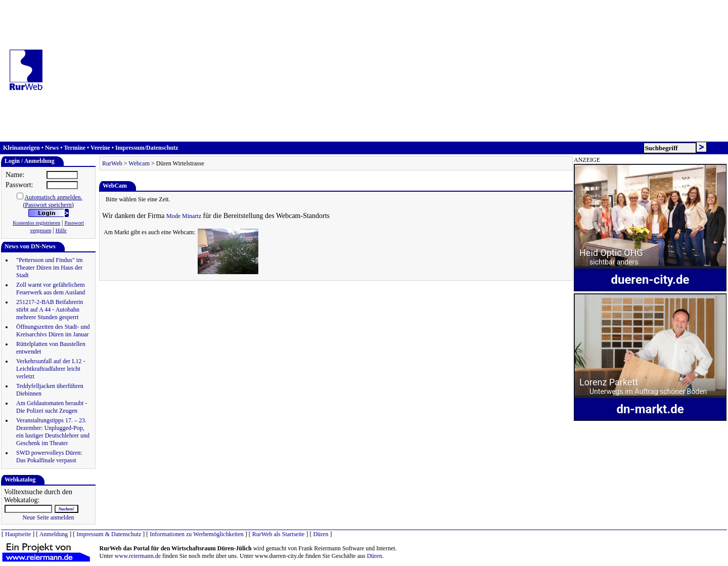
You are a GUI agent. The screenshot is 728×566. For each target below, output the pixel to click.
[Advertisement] (389, 71)
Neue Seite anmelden (49, 517)
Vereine (100, 148)
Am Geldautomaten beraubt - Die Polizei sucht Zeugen (52, 407)
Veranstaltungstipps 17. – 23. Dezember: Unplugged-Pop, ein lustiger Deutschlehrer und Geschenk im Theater (53, 432)
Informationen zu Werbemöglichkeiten (196, 534)
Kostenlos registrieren (36, 223)
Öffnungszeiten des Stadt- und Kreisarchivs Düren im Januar (53, 331)
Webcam (139, 163)
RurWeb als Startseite (279, 534)
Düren (321, 534)
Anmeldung (54, 534)
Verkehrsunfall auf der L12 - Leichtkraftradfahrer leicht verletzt (51, 369)
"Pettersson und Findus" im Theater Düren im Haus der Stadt (49, 268)
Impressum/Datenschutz (147, 148)
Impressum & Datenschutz (109, 534)
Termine (75, 148)
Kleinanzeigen (21, 148)
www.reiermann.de (138, 556)
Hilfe (61, 230)
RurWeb (112, 163)
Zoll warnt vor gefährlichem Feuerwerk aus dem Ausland (51, 289)
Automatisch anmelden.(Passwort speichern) (52, 201)
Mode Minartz (184, 216)
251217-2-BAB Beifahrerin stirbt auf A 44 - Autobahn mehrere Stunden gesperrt (50, 310)
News (52, 148)
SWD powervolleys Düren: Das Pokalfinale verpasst (49, 456)
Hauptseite (18, 534)
